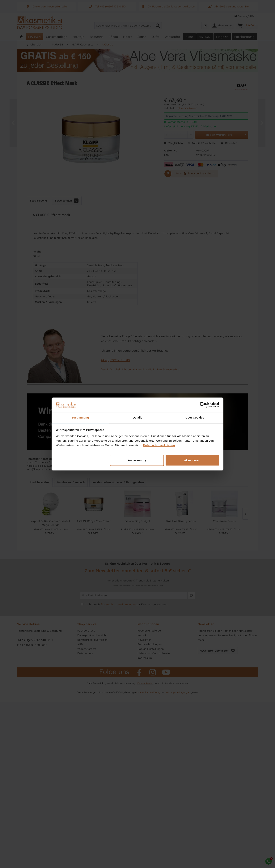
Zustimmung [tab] (80, 417)
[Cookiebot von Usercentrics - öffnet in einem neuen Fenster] (203, 405)
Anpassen (137, 460)
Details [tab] (137, 417)
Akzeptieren (192, 460)
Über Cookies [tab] (195, 417)
